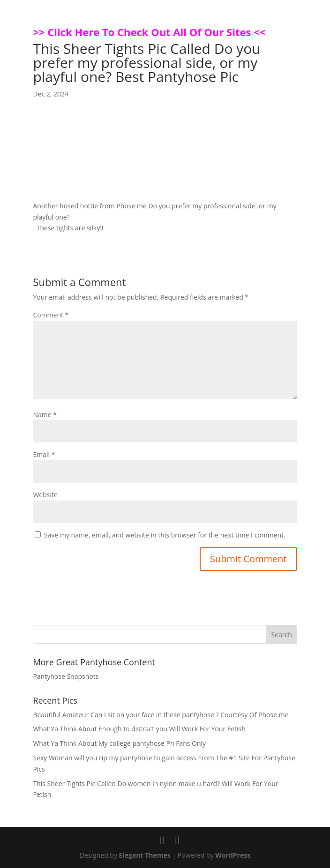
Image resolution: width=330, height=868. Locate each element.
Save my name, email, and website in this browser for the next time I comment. (165, 535)
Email (44, 454)
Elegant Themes (145, 855)
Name (45, 415)
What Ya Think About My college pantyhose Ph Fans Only (119, 743)
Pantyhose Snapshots (66, 676)
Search (281, 635)
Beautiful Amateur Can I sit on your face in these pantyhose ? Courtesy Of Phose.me (161, 715)
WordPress (233, 855)
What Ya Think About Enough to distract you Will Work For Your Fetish (139, 729)
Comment (51, 315)
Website (45, 495)
